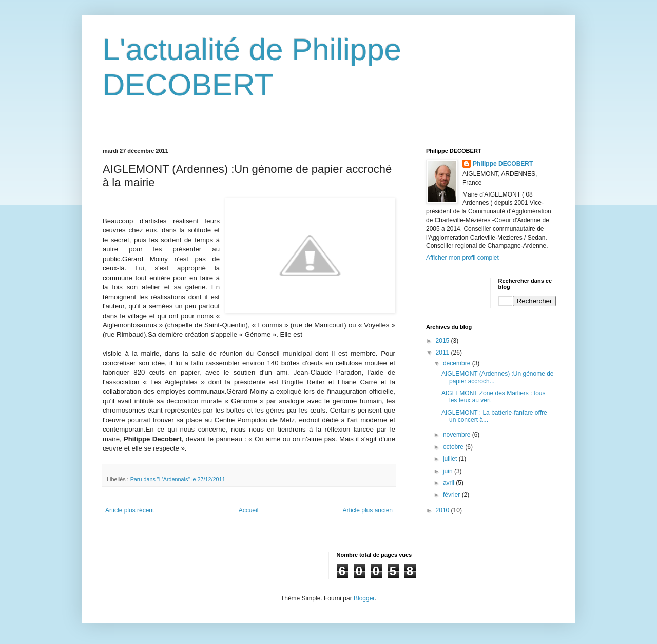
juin (449, 471)
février (452, 495)
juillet (451, 459)
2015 (443, 341)
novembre (458, 435)
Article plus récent (130, 510)
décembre (458, 363)
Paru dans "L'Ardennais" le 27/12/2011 (178, 479)
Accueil (249, 510)
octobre (454, 447)
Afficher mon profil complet (462, 258)
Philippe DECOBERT (503, 164)
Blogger (364, 598)
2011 (443, 353)
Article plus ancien (368, 510)
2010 (443, 510)
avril (449, 483)
